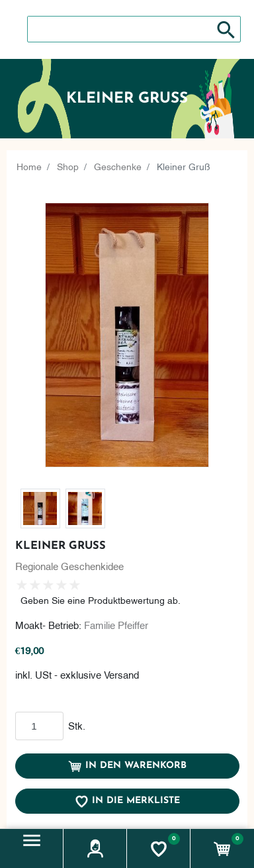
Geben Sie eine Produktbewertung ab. (101, 600)
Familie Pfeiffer (116, 624)
